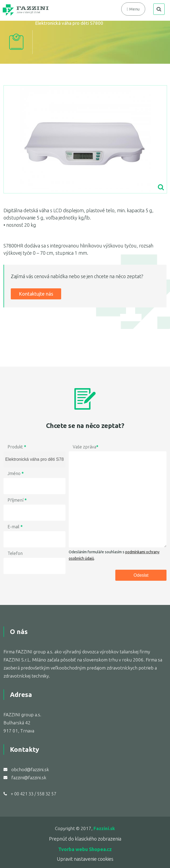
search (159, 9)
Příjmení (17, 500)
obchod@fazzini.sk (30, 769)
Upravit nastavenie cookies (85, 859)
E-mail (15, 527)
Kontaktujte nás (36, 294)
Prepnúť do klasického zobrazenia (85, 839)
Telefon (15, 553)
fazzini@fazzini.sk (29, 777)
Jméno (16, 473)
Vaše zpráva (86, 447)
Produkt (17, 447)
